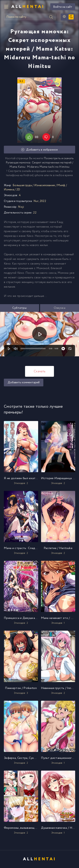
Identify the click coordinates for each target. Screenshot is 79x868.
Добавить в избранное (39, 150)
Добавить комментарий (24, 382)
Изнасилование (45, 185)
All (28, 7)
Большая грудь (22, 185)
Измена (9, 190)
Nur (36, 201)
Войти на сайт (63, 7)
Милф (61, 185)
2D (18, 190)
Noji (21, 207)
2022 (43, 201)
